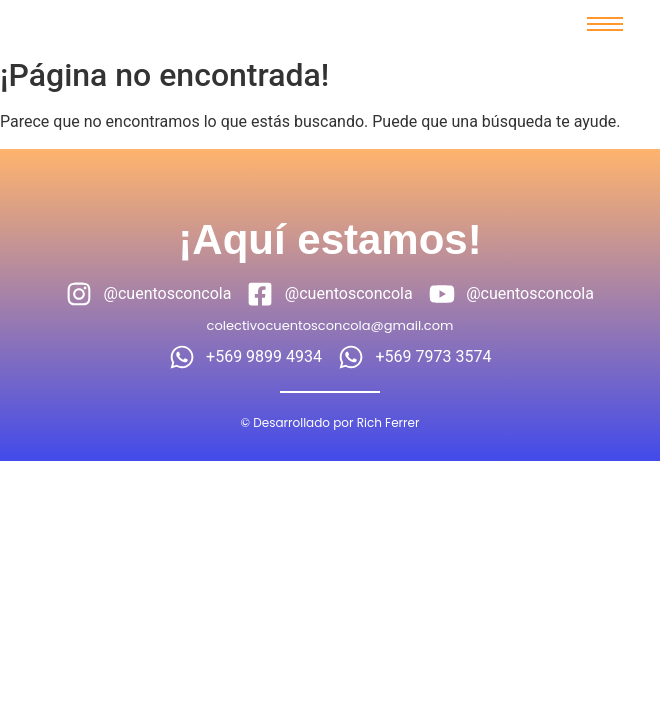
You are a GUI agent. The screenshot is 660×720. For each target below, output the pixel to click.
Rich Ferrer (388, 422)
